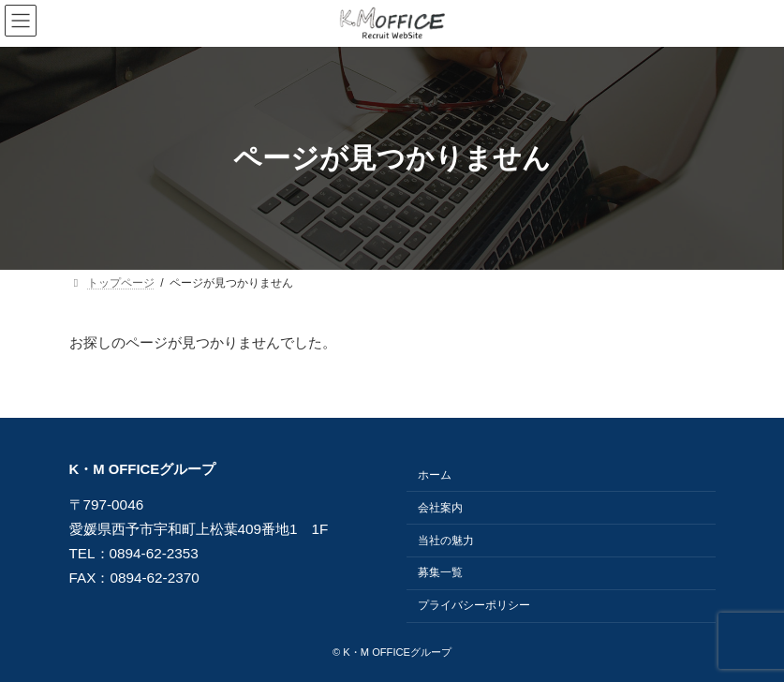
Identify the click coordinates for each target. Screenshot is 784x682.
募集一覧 (440, 573)
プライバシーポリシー (474, 605)
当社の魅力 (446, 541)
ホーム (435, 475)
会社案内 (440, 508)
